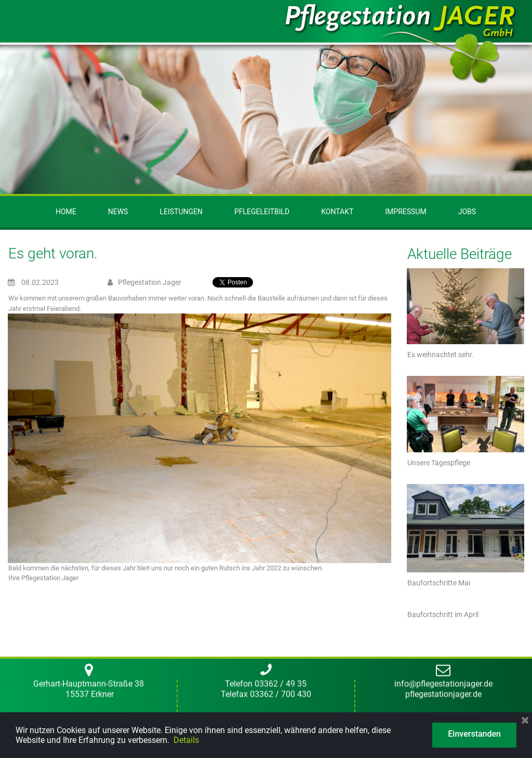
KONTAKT (337, 212)
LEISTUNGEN (181, 212)
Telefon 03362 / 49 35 (266, 364)
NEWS (118, 212)
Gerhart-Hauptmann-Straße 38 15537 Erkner (89, 369)
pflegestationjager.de (443, 374)
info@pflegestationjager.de (443, 364)
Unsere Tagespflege (439, 463)
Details (186, 740)
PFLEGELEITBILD (262, 212)
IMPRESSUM (405, 212)
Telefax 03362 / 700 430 (266, 374)
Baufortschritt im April (443, 615)
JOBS (467, 212)
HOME (66, 212)
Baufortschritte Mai (439, 583)
